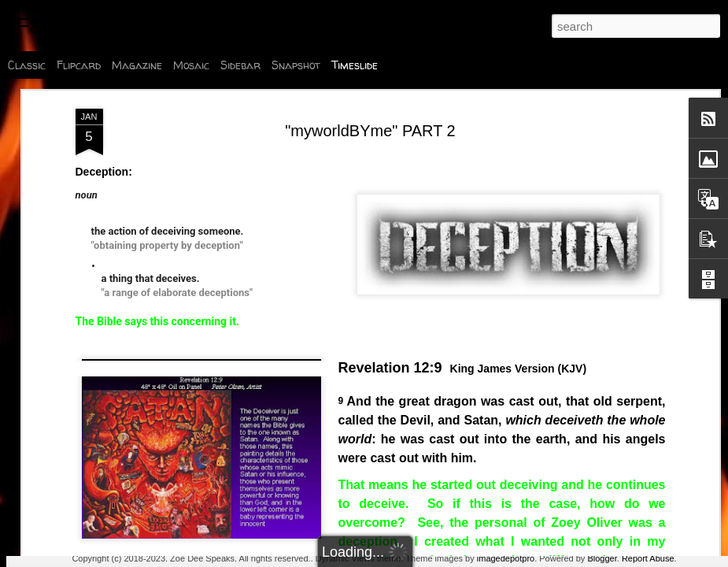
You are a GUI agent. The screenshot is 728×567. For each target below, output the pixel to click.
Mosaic (191, 65)
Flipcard (79, 65)
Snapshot (296, 65)
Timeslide (355, 65)
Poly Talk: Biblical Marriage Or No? (613, 532)
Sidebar (240, 65)
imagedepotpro (506, 558)
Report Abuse (648, 558)
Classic (27, 65)
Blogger (602, 558)
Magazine (137, 65)
